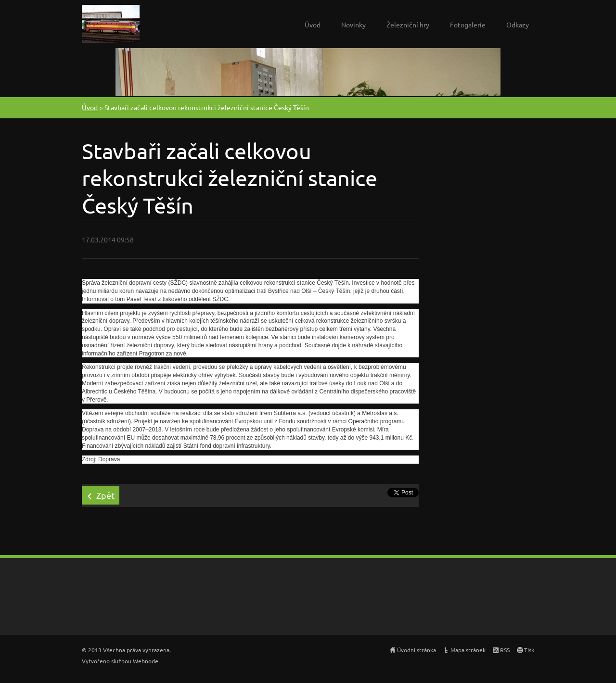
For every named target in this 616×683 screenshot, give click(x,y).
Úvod (313, 25)
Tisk (529, 650)
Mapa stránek (468, 650)
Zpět (105, 495)
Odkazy (518, 25)
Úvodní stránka (417, 650)
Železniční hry (408, 25)
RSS (505, 650)
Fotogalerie (468, 25)
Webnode (146, 661)
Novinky (353, 25)
